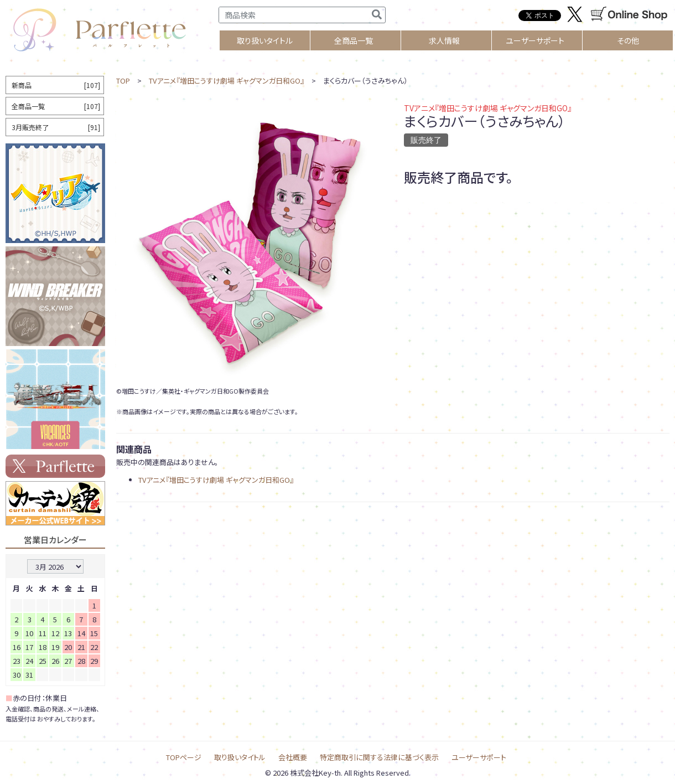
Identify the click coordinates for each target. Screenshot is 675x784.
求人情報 (444, 40)
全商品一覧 (354, 40)
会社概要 (293, 757)
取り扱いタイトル (240, 757)
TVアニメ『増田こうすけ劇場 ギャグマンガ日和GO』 (227, 81)
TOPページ (184, 757)
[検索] (377, 15)
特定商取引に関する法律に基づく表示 (379, 757)
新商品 (56, 85)
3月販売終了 (56, 127)
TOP (123, 81)
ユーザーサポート (535, 40)
